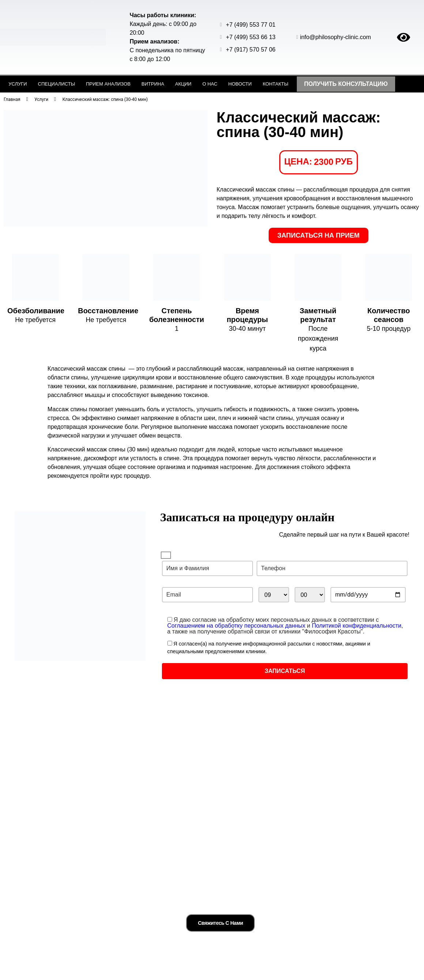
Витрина (153, 84)
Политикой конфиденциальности (357, 626)
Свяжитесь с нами (220, 918)
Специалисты (57, 84)
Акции (183, 84)
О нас (210, 84)
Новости (240, 84)
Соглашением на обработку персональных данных (236, 626)
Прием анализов (108, 84)
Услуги (18, 84)
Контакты (276, 84)
